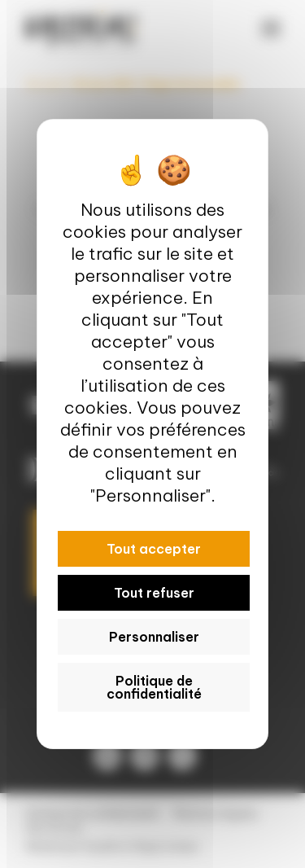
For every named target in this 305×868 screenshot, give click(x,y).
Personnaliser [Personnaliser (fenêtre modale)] (154, 637)
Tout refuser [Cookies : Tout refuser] (154, 593)
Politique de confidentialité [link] (154, 687)
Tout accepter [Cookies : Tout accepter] (154, 549)
